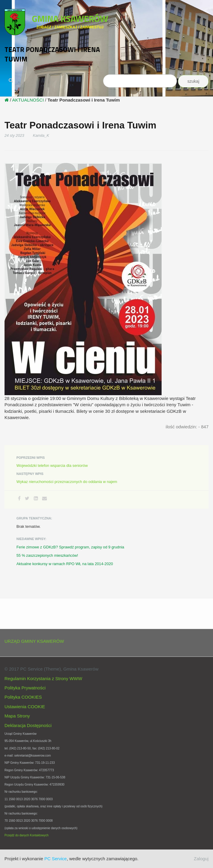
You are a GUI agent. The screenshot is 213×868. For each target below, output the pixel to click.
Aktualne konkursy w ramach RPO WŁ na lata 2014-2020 (65, 564)
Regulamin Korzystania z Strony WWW (43, 678)
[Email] (45, 498)
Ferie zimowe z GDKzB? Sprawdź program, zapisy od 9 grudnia (70, 547)
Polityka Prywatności (25, 688)
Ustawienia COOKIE (25, 707)
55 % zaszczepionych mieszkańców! (47, 555)
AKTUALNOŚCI (28, 100)
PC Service (55, 859)
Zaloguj (201, 859)
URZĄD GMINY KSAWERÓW (34, 641)
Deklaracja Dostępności (28, 725)
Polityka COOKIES (23, 697)
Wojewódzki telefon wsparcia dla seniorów (52, 466)
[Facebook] (19, 498)
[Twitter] (27, 498)
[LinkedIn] (36, 498)
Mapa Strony (17, 716)
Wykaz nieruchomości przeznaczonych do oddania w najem (67, 482)
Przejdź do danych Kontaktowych (26, 835)
